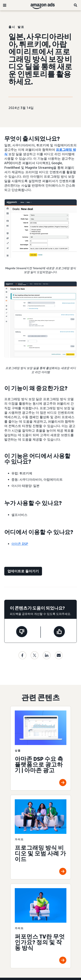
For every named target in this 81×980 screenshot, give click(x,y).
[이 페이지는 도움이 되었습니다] (59, 632)
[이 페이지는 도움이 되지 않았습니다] (22, 632)
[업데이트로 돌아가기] (23, 571)
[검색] (76, 5)
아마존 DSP (20, 544)
